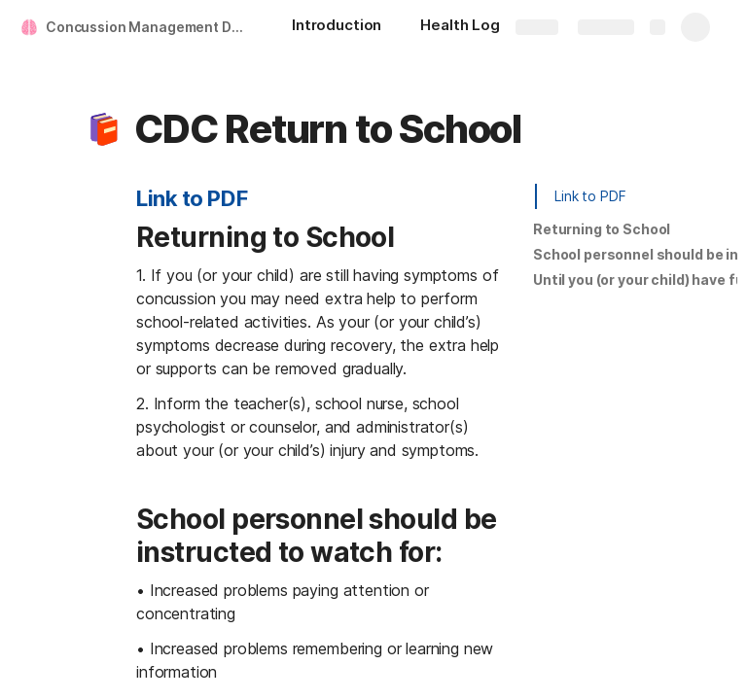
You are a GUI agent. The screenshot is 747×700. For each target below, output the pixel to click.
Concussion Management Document (149, 27)
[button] (104, 129)
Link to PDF (192, 198)
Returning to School (602, 229)
